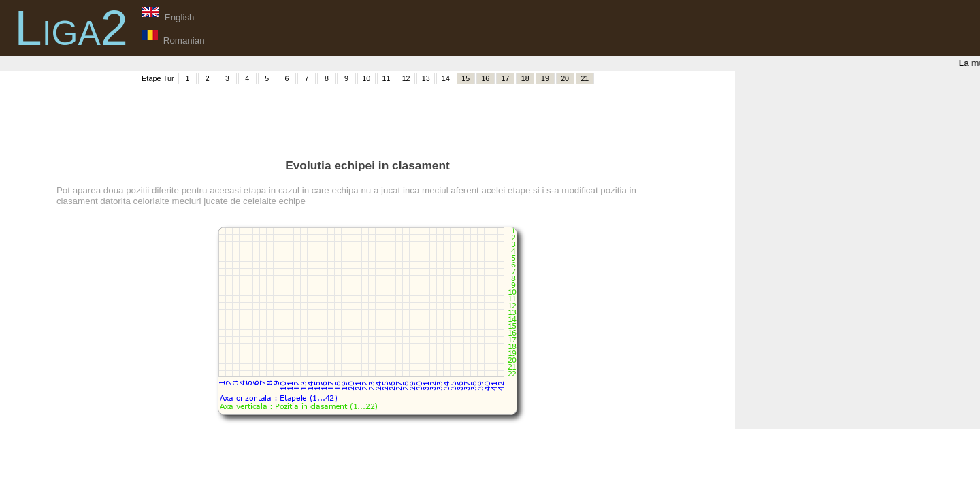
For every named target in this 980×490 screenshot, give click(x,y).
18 (525, 78)
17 (506, 78)
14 (446, 78)
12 (406, 78)
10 (366, 78)
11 (386, 78)
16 (485, 78)
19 (545, 78)
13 (426, 78)
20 (565, 78)
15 (465, 78)
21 (585, 78)
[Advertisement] (367, 116)
